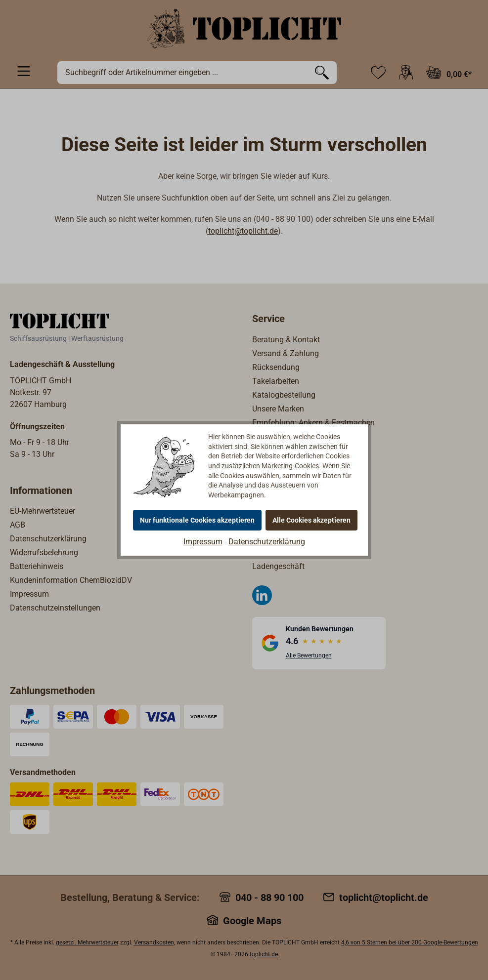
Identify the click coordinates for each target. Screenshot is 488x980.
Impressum (203, 542)
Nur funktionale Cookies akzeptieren (197, 520)
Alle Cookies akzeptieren (311, 520)
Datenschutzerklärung (267, 542)
